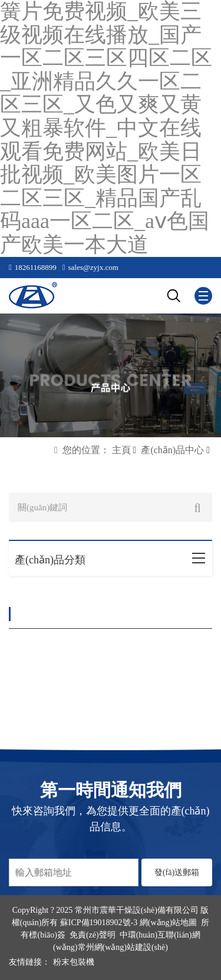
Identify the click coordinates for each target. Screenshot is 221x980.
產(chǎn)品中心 (172, 450)
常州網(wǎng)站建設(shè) (123, 947)
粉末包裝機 (74, 962)
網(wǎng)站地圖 (168, 923)
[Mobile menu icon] (203, 296)
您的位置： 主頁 (97, 450)
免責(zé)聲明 (93, 935)
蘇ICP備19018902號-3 (99, 923)
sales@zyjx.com (93, 267)
